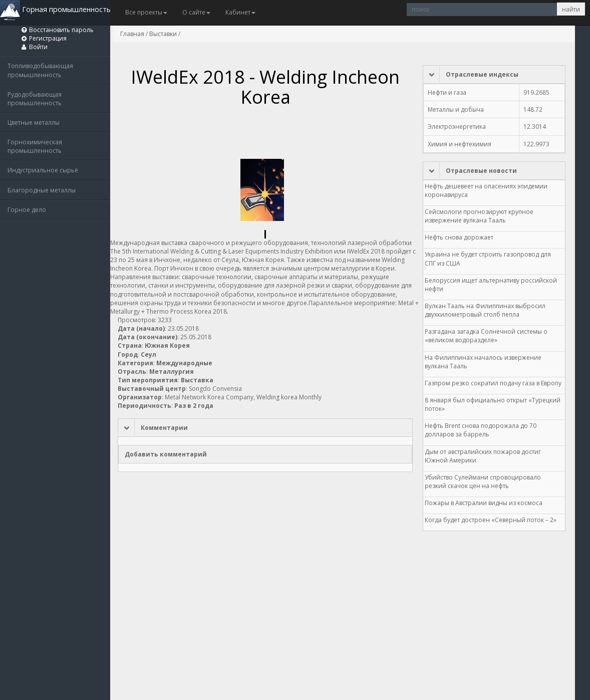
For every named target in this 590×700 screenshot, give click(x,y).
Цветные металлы (34, 123)
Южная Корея (167, 345)
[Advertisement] (300, 134)
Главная (132, 34)
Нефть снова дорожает (459, 237)
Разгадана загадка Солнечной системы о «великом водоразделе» (486, 336)
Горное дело (27, 210)
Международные (184, 363)
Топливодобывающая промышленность (40, 70)
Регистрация (48, 38)
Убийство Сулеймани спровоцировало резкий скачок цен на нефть (483, 482)
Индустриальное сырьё (43, 170)
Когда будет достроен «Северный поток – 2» (491, 520)
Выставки (163, 34)
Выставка (197, 380)
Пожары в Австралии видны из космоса (484, 503)
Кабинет (240, 12)
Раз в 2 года (194, 406)
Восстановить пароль (61, 30)
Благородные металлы (42, 190)
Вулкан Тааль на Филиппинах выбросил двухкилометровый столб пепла (485, 310)
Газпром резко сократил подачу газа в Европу (493, 383)
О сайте (196, 12)
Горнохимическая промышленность (35, 146)
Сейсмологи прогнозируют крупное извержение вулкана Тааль (479, 216)
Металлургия (172, 372)
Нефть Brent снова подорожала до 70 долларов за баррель (481, 430)
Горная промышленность (55, 9)
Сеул (149, 355)
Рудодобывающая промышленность (35, 99)
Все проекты (146, 12)
